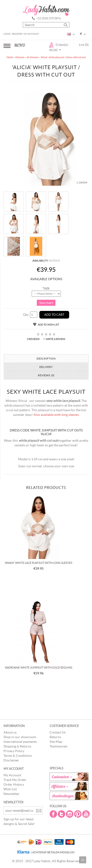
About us (10, 732)
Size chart (46, 303)
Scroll (83, 860)
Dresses (20, 57)
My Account (31, 34)
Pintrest (78, 814)
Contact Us (58, 732)
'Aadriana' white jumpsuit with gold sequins (38, 668)
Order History (14, 784)
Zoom (83, 183)
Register (17, 34)
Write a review (55, 339)
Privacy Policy (14, 751)
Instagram (70, 814)
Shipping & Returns (17, 746)
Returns (55, 737)
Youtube (86, 814)
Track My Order (15, 780)
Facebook (54, 814)
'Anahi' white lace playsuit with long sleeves (38, 563)
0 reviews (33, 339)
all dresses (32, 57)
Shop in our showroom (20, 737)
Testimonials (59, 746)
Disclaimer (11, 760)
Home (10, 57)
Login (7, 34)
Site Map (56, 742)
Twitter (62, 814)
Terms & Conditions (18, 756)
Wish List (10, 789)
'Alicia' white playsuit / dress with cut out (63, 57)
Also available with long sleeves (56, 415)
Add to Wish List (48, 325)
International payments (20, 742)
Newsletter (12, 794)
